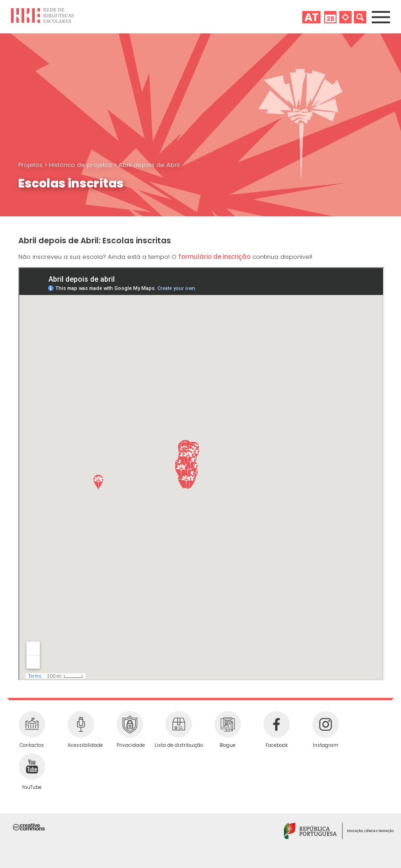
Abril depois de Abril (149, 165)
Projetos (31, 165)
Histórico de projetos (81, 165)
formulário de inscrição (214, 257)
